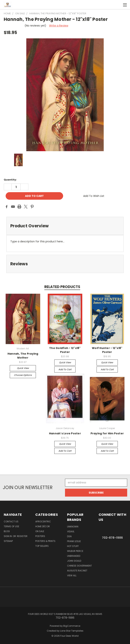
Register (22, 536)
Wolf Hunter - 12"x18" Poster (107, 350)
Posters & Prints (45, 541)
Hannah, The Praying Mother (23, 356)
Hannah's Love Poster (65, 433)
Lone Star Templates (72, 631)
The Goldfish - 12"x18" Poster (65, 350)
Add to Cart (65, 369)
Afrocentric (43, 521)
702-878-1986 (112, 538)
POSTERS (40, 536)
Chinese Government (79, 566)
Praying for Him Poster (107, 433)
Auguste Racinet (77, 571)
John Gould (74, 561)
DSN (69, 536)
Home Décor (43, 526)
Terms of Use (11, 526)
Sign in (8, 536)
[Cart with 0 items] (118, 5)
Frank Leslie (74, 541)
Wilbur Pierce (75, 551)
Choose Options (23, 375)
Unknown (73, 527)
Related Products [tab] (62, 287)
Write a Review (59, 26)
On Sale (40, 531)
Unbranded (74, 556)
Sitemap (8, 541)
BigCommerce (72, 626)
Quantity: (10, 180)
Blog (7, 531)
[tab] (65, 226)
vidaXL (71, 531)
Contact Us (11, 521)
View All (72, 575)
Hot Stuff (73, 546)
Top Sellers (42, 546)
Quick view (23, 368)
